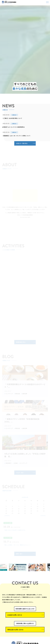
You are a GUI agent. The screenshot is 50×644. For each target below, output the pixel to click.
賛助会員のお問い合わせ (15, 630)
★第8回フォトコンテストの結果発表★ (13, 127)
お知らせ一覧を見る (22, 143)
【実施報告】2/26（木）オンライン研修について (16, 136)
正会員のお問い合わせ (15, 615)
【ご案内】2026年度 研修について (12, 118)
